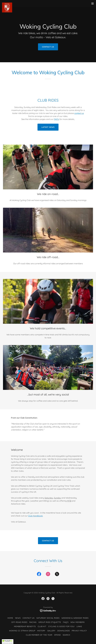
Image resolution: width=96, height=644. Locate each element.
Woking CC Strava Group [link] (22, 631)
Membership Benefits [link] (25, 626)
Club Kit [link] (42, 626)
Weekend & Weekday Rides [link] (75, 618)
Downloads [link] (64, 631)
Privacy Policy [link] (79, 631)
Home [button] (10, 618)
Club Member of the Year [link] (39, 635)
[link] (7, 3)
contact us (79, 113)
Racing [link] (33, 622)
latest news (48, 127)
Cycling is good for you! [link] (61, 626)
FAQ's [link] (66, 622)
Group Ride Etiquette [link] (50, 622)
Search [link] (66, 635)
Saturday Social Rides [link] (48, 618)
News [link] (18, 618)
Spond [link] (57, 635)
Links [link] (79, 626)
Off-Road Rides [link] (19, 622)
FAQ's (56, 119)
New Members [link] (78, 622)
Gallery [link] (51, 631)
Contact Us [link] (29, 618)
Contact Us (48, 47)
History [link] (41, 631)
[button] (92, 3)
